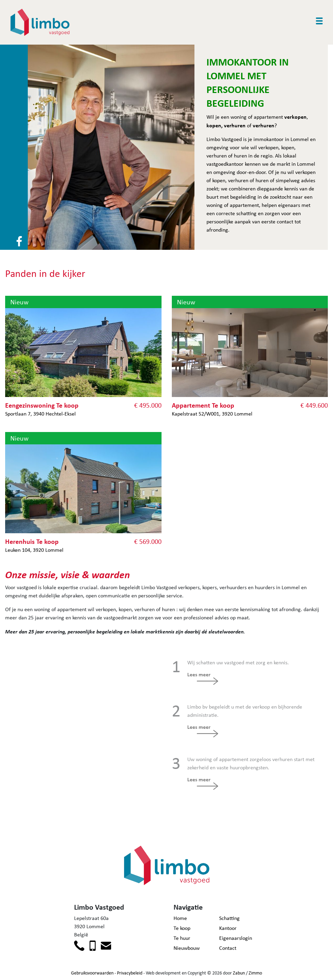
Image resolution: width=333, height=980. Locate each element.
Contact (228, 948)
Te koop (182, 928)
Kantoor (228, 928)
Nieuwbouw (187, 948)
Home (180, 918)
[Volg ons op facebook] (19, 241)
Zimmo (255, 973)
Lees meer (199, 674)
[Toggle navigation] (319, 21)
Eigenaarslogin (236, 938)
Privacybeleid (130, 973)
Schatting (229, 918)
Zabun (239, 973)
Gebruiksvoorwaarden (92, 973)
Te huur (182, 938)
